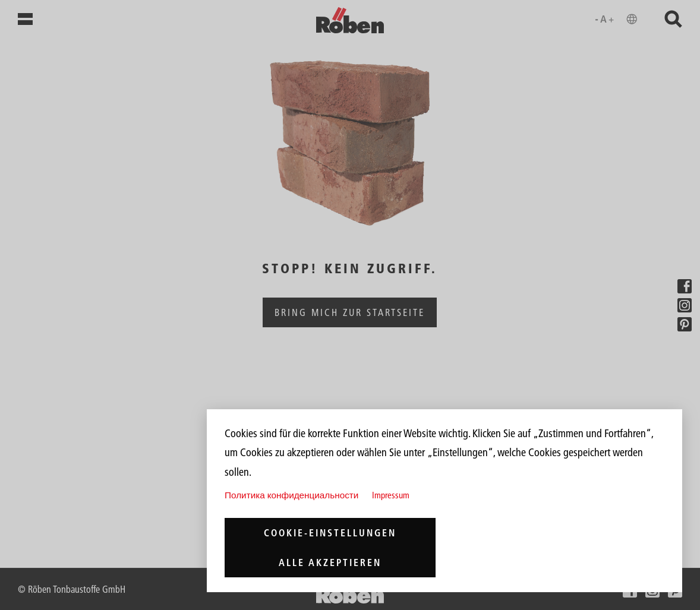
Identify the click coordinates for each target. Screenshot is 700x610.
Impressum (391, 495)
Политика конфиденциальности (291, 495)
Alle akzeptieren (330, 562)
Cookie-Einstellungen (330, 533)
